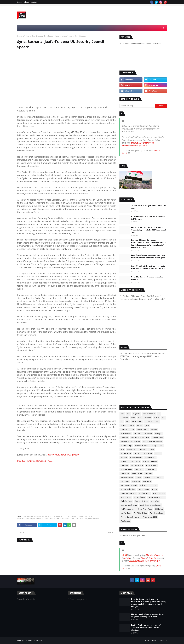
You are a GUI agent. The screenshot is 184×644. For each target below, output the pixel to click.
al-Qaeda (46, 516)
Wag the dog (125, 521)
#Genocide (158, 555)
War (128, 422)
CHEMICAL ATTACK (152, 422)
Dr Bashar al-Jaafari (128, 489)
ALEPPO (124, 426)
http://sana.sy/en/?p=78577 (40, 461)
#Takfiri (152, 558)
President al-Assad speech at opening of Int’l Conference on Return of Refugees (149, 256)
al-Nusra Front (126, 434)
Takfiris (151, 450)
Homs (154, 489)
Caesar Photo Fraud (145, 509)
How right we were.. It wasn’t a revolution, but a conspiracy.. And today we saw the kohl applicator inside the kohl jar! (149, 603)
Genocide (124, 438)
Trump (154, 446)
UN (122, 422)
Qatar (147, 426)
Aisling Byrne (135, 461)
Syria (90, 516)
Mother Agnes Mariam (129, 505)
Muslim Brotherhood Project (150, 505)
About (27, 2)
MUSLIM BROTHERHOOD (140, 438)
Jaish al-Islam (72, 516)
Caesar (154, 485)
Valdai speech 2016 (150, 517)
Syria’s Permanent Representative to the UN (33, 519)
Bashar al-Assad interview (152, 442)
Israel (133, 418)
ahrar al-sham (28, 516)
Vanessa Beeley (126, 469)
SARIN (139, 426)
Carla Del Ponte (126, 501)
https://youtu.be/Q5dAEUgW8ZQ (63, 455)
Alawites (154, 430)
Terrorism (66, 519)
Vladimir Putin (126, 454)
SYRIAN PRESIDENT (127, 430)
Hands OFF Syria (137, 465)
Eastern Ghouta (144, 489)
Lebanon (147, 477)
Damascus (148, 434)
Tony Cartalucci (152, 465)
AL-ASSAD (138, 434)
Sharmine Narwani (142, 446)
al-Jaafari (37, 516)
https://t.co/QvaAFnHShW (148, 561)
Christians (124, 465)
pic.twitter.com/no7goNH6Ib (135, 146)
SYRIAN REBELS (55, 519)
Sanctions (142, 450)
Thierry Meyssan (159, 493)
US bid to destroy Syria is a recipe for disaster (147, 278)
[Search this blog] (137, 106)
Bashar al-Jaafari (56, 516)
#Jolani (144, 558)
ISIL (164, 418)
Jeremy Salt (155, 501)
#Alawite (149, 555)
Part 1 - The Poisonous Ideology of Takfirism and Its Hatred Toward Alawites (146, 627)
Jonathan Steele (144, 493)
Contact (34, 2)
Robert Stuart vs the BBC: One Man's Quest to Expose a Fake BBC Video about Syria (149, 230)
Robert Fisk (125, 473)
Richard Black (151, 469)
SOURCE (21, 461)
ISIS (65, 516)
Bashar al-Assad (149, 414)
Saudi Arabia (137, 422)
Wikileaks (124, 461)
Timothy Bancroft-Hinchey (130, 517)
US (159, 414)
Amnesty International (129, 485)
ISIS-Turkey (159, 509)
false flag (137, 454)
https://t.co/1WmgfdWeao (142, 143)
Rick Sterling (158, 477)
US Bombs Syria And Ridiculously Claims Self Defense (148, 218)
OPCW (132, 426)
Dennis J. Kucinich (141, 501)
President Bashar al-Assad (130, 442)
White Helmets (150, 457)
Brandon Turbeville (150, 461)
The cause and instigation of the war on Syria (149, 207)
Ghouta (158, 454)
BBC (161, 446)
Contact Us (163, 640)
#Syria (127, 558)
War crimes (125, 481)
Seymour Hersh (157, 438)
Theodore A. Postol (157, 513)
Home (19, 2)
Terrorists (74, 519)
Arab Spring (144, 485)
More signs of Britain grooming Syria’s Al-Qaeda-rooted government (148, 615)
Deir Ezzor (139, 469)
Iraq (140, 418)
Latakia (138, 477)
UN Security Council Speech (33, 36)
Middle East (83, 516)
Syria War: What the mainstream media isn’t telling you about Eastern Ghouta (148, 267)
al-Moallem (136, 481)
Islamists (124, 457)
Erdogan (158, 434)
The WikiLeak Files (140, 513)
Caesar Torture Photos (156, 497)
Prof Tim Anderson (128, 509)
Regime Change (126, 446)
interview (148, 418)
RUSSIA (157, 418)
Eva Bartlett (148, 454)
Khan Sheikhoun (136, 457)
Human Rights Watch (128, 493)
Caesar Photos (139, 497)
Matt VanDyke (126, 513)
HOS (122, 450)
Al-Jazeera (147, 481)
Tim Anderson (137, 473)
